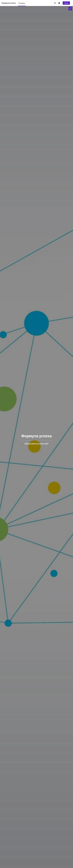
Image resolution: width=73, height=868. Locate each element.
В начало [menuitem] (22, 3)
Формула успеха (9, 3)
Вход (66, 3)
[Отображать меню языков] (59, 3)
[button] (55, 3)
